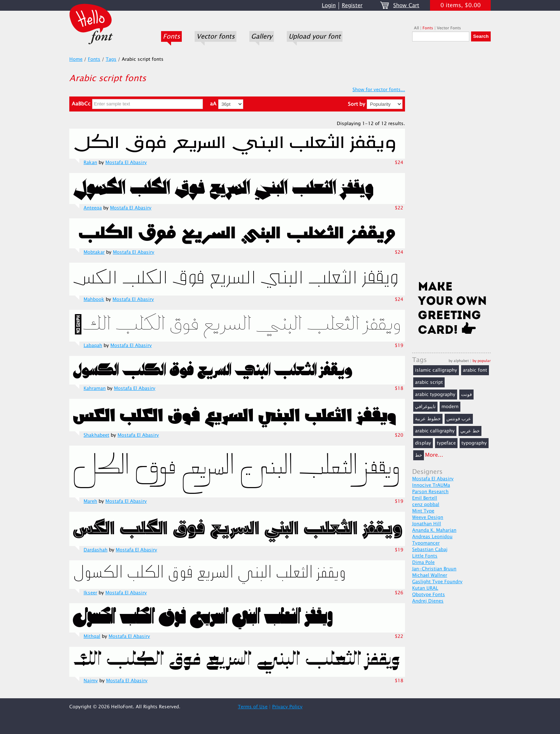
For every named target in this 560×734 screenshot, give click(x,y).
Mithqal (92, 636)
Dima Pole (423, 562)
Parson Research (430, 492)
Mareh (90, 501)
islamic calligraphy (436, 370)
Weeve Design (428, 517)
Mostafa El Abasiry (126, 163)
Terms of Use (253, 707)
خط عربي (470, 431)
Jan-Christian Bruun (434, 569)
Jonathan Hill (427, 524)
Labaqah (93, 346)
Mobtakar (94, 252)
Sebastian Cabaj (430, 550)
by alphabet (459, 361)
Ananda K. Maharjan (434, 530)
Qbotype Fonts (429, 595)
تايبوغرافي (425, 407)
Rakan (90, 163)
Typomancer (426, 543)
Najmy (91, 681)
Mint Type (423, 511)
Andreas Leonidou (432, 537)
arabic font (475, 370)
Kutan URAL (425, 588)
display (423, 443)
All (416, 28)
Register (352, 6)
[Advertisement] (451, 163)
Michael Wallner (430, 575)
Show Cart (406, 6)
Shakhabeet (96, 435)
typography (474, 443)
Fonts (171, 36)
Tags (111, 59)
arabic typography (435, 395)
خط (419, 455)
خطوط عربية (428, 419)
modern (450, 407)
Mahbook (94, 299)
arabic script (429, 382)
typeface (446, 443)
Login (329, 6)
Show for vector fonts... (379, 90)
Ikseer (90, 593)
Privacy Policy (287, 707)
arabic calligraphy (435, 431)
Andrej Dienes (428, 601)
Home (76, 59)
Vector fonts (216, 36)
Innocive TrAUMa (431, 485)
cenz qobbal (426, 505)
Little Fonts (425, 556)
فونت (466, 395)
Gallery (262, 36)
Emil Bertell (425, 498)
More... (434, 455)
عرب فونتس (459, 419)
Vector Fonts (449, 28)
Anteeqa (93, 208)
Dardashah (96, 550)
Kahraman (95, 388)
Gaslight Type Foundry (437, 582)
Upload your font (315, 36)
